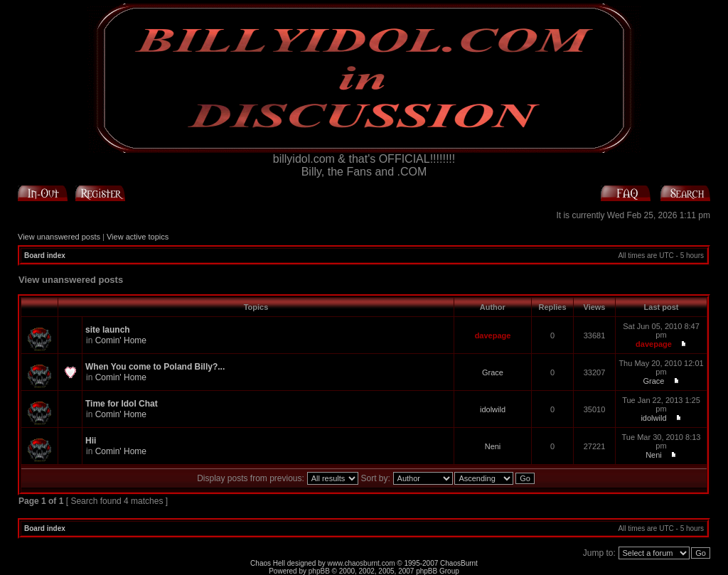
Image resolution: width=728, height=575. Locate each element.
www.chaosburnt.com (362, 563)
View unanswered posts (59, 237)
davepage (493, 335)
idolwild (493, 409)
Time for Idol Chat (122, 404)
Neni (493, 446)
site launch (108, 330)
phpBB (319, 571)
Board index (45, 256)
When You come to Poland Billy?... (155, 367)
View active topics (138, 237)
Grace (493, 372)
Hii (91, 441)
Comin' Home (121, 340)
